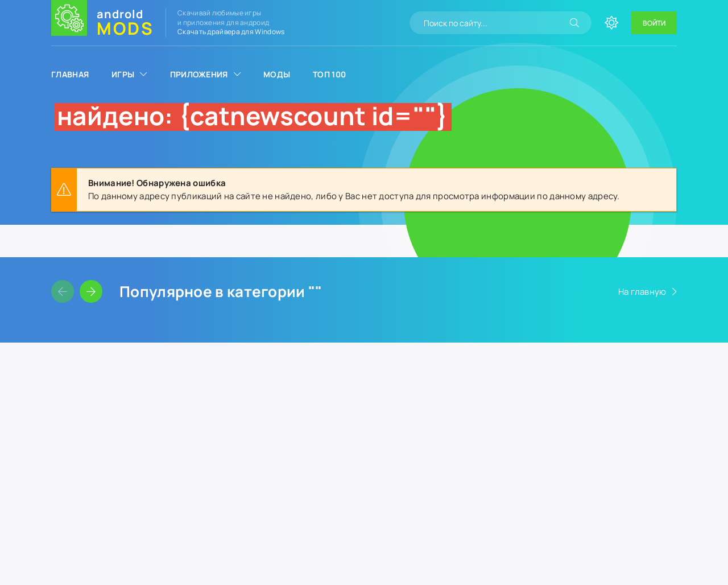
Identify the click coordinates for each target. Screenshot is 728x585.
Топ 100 (329, 74)
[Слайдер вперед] (91, 291)
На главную (642, 292)
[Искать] (574, 23)
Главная (70, 74)
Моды (277, 74)
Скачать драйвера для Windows (231, 32)
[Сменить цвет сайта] (611, 23)
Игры (123, 74)
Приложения (199, 74)
